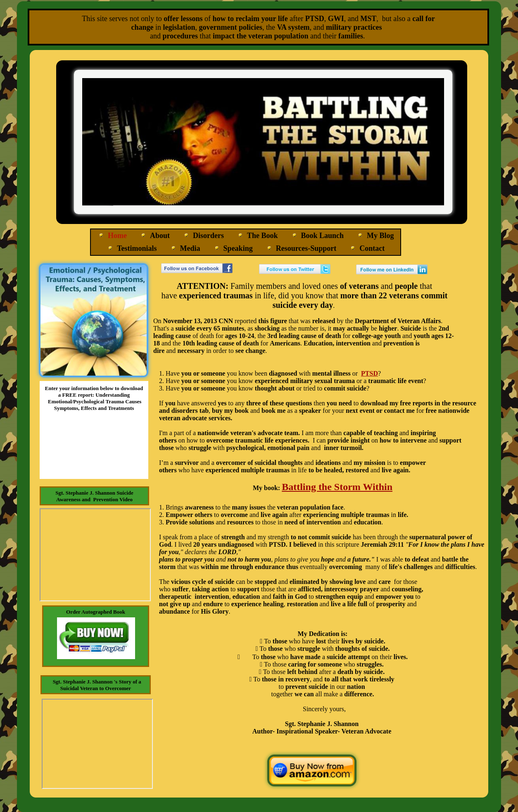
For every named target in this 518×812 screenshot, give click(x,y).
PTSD (369, 373)
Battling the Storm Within (337, 487)
